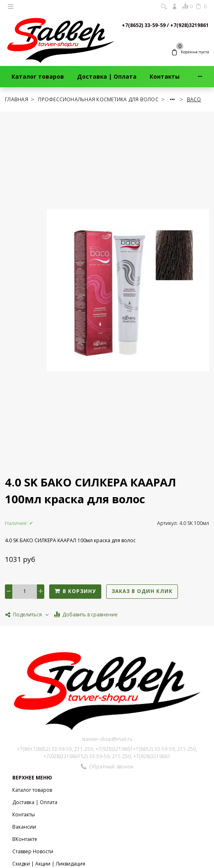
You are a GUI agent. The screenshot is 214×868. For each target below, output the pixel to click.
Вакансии (24, 827)
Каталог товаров (38, 76)
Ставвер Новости (33, 851)
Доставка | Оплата (107, 76)
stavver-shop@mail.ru (107, 739)
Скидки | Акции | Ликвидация (49, 864)
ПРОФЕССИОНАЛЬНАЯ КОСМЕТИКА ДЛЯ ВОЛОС (99, 99)
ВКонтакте (25, 839)
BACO (194, 99)
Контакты (165, 76)
